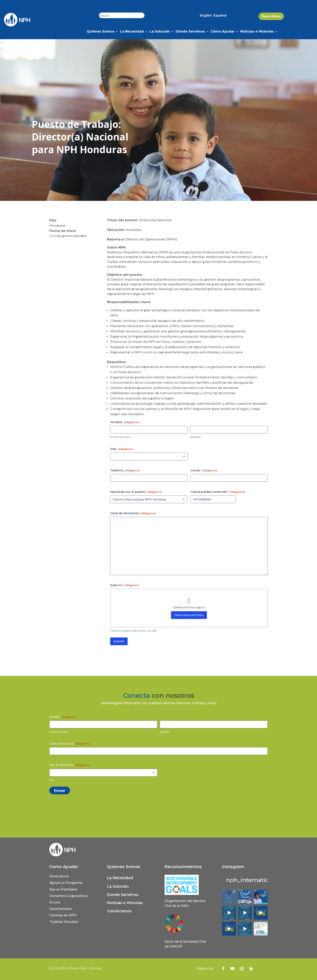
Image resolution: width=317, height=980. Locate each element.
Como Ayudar (64, 867)
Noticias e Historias (257, 32)
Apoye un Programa (66, 883)
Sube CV (125, 585)
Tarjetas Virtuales (64, 922)
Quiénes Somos (100, 32)
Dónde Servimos (190, 32)
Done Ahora (271, 16)
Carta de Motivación (133, 513)
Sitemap (96, 968)
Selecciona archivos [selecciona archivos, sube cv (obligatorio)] (189, 615)
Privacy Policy (78, 968)
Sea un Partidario (63, 889)
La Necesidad (132, 32)
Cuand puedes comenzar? (218, 492)
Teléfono (125, 470)
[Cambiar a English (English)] (206, 16)
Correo (204, 470)
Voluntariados (61, 909)
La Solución (160, 32)
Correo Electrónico (70, 743)
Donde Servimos (123, 895)
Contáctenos (119, 911)
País (52, 780)
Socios (55, 902)
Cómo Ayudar (223, 32)
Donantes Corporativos (69, 896)
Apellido (195, 437)
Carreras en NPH (63, 915)
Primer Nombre (120, 437)
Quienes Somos (124, 867)
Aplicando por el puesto (136, 492)
